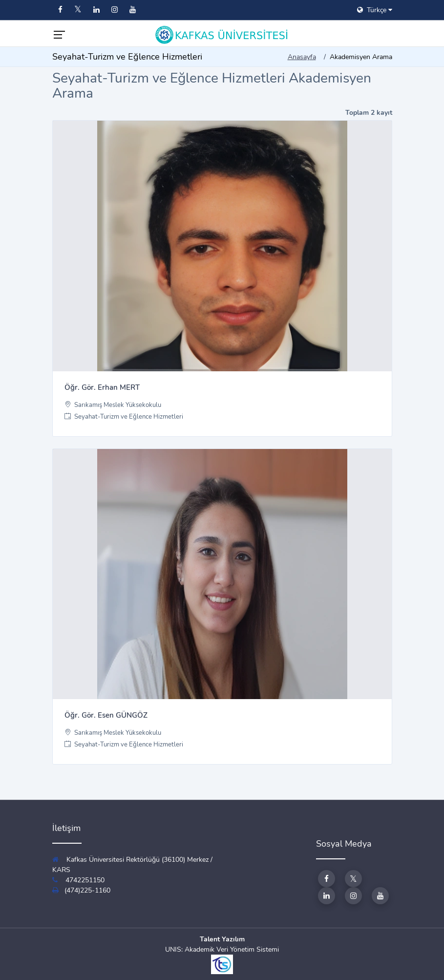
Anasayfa (302, 57)
